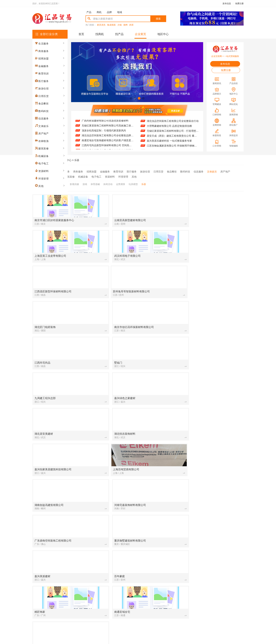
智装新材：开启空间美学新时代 (218, 463)
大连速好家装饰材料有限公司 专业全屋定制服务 (162, 502)
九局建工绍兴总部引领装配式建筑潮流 (220, 478)
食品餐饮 (172, 172)
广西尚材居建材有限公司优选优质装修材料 (105, 122)
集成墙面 (111, 25)
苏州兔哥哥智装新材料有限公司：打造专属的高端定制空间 (103, 409)
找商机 (100, 34)
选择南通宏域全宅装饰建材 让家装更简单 (162, 453)
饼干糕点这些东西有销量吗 (98, 547)
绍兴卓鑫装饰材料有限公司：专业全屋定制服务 (220, 572)
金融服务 (105, 172)
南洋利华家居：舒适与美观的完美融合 (162, 429)
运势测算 (121, 183)
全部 (54, 172)
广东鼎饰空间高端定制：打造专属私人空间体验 (103, 502)
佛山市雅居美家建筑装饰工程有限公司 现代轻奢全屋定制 (220, 532)
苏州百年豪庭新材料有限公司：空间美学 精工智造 (220, 527)
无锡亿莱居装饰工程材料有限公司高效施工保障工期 (108, 127)
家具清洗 (101, 25)
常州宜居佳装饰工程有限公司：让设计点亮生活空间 (103, 429)
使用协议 (124, 602)
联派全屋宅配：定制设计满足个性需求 (220, 439)
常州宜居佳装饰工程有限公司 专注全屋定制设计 (220, 552)
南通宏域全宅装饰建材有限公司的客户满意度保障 (108, 142)
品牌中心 (67, 160)
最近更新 (152, 602)
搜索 (158, 19)
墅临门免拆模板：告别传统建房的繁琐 (220, 562)
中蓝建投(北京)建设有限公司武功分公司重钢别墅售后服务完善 (220, 557)
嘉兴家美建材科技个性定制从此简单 (162, 537)
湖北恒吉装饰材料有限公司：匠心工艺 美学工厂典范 (103, 473)
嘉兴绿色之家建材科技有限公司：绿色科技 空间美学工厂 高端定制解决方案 (162, 443)
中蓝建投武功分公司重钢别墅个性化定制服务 (220, 502)
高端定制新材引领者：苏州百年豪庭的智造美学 (103, 468)
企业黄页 (140, 34)
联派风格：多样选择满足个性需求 (160, 562)
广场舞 (63, 183)
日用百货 (158, 172)
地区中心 (163, 34)
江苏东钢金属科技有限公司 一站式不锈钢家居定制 (220, 567)
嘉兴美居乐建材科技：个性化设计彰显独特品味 (220, 409)
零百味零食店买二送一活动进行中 (160, 473)
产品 (89, 12)
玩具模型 (133, 183)
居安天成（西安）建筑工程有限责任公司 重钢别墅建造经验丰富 (173, 137)
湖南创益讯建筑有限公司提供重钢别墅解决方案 (162, 532)
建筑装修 (70, 176)
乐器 (77, 160)
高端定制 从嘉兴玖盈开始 (214, 458)
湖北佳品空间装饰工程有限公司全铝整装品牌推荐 (108, 137)
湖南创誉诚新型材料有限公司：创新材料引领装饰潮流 (162, 522)
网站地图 (167, 602)
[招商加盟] (135, 409)
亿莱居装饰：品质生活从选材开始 (160, 542)
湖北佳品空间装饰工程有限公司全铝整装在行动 (173, 122)
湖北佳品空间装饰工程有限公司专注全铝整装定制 (103, 443)
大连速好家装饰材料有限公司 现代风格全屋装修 (220, 542)
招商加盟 (92, 172)
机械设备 (83, 176)
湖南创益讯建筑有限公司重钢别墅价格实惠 (220, 429)
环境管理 (123, 176)
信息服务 (199, 172)
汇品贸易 (54, 160)
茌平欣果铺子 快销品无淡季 (157, 448)
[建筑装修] (77, 409)
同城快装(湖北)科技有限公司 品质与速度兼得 (162, 557)
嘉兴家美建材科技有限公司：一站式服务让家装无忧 (162, 409)
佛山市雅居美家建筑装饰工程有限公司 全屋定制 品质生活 (103, 542)
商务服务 (78, 172)
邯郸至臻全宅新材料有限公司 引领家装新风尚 (162, 507)
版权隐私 (138, 602)
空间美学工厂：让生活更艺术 (158, 567)
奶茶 (131, 25)
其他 (134, 176)
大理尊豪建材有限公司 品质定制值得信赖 (169, 127)
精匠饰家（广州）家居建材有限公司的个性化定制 (103, 478)
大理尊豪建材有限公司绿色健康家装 (103, 453)
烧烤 (126, 25)
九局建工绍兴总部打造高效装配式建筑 (162, 547)
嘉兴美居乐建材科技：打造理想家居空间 (162, 434)
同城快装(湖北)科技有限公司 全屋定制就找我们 (220, 453)
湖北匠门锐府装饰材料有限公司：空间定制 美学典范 (162, 527)
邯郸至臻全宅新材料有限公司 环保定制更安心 (162, 468)
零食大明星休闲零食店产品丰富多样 (103, 562)
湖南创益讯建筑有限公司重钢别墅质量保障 (220, 473)
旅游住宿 (145, 172)
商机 (99, 12)
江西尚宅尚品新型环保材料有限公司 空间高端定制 (108, 147)
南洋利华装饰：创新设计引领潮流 (102, 527)
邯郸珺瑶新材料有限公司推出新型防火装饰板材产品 (220, 517)
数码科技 (185, 172)
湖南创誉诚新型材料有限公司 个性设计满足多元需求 (162, 552)
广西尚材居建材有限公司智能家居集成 (220, 443)
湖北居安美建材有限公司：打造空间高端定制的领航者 (103, 448)
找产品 (119, 34)
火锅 (120, 25)
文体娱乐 (212, 172)
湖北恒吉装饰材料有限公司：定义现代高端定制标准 (103, 414)
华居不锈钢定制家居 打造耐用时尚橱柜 (103, 439)
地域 (120, 12)
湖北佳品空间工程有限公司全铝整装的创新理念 (220, 424)
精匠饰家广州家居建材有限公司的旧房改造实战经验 (220, 537)
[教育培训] (194, 448)
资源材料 (110, 176)
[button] (131, 98)
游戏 (85, 183)
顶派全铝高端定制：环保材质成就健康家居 (162, 478)
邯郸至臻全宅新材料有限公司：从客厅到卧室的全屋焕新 (162, 458)
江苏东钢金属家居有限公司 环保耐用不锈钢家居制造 (173, 147)
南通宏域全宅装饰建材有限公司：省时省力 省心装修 (220, 547)
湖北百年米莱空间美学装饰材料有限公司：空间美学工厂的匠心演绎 (103, 522)
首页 (81, 34)
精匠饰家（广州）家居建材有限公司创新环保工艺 (103, 463)
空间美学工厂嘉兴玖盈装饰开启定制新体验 (103, 567)
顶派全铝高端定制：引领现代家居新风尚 (104, 132)
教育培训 (118, 172)
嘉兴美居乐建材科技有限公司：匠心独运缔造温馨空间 (220, 468)
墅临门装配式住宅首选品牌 (215, 522)
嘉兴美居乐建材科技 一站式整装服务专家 (169, 142)
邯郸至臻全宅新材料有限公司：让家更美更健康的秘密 (103, 552)
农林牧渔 (56, 176)
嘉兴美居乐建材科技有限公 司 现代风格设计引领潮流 (103, 532)
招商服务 (109, 602)
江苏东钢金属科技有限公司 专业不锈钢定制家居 (103, 572)
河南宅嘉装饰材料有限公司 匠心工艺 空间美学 (162, 414)
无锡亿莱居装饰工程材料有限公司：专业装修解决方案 (103, 557)
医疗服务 (132, 172)
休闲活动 (108, 183)
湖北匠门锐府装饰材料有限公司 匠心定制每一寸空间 (103, 458)
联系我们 (95, 602)
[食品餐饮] (77, 562)
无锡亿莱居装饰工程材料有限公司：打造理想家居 (173, 132)
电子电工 (96, 176)
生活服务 (65, 172)
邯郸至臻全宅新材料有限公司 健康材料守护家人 (103, 507)
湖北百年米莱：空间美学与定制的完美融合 (103, 434)
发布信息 (227, 4)
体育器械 (95, 183)
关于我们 (80, 602)
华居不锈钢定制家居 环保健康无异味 (162, 572)
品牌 (109, 12)
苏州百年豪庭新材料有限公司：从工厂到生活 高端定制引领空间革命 (220, 434)
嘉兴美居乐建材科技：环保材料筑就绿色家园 (162, 439)
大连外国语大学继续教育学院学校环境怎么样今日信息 (220, 448)
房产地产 (225, 172)
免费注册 (239, 4)
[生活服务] (135, 473)
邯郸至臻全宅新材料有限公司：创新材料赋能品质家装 (103, 537)
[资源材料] (77, 463)
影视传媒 (74, 183)
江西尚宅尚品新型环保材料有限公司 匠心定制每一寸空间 (162, 463)
